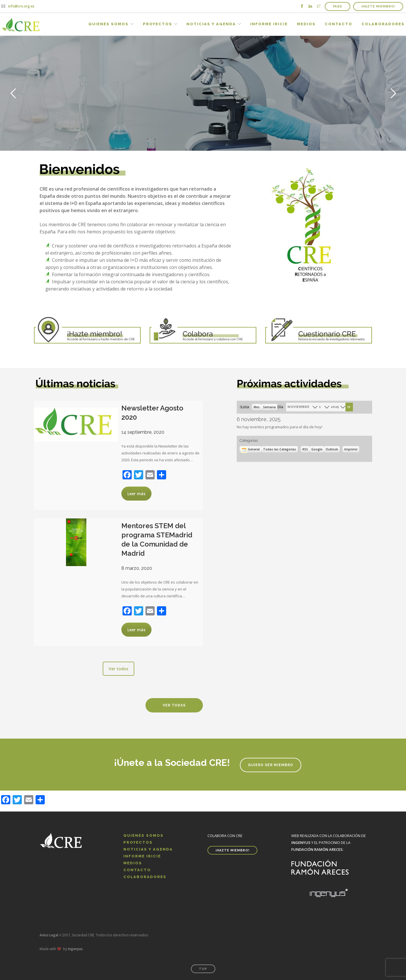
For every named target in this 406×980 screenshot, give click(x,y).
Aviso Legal (49, 935)
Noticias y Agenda (211, 24)
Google (318, 449)
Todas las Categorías (280, 449)
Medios (306, 24)
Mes (257, 407)
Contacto (339, 24)
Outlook (333, 449)
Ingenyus (75, 949)
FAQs (338, 6)
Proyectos (158, 24)
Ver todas (174, 705)
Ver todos (119, 669)
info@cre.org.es (21, 6)
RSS (305, 449)
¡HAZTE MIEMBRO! (378, 6)
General (250, 449)
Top (203, 969)
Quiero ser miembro (271, 765)
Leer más (136, 494)
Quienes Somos (108, 24)
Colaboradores (383, 24)
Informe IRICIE (269, 24)
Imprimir (352, 449)
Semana (269, 407)
